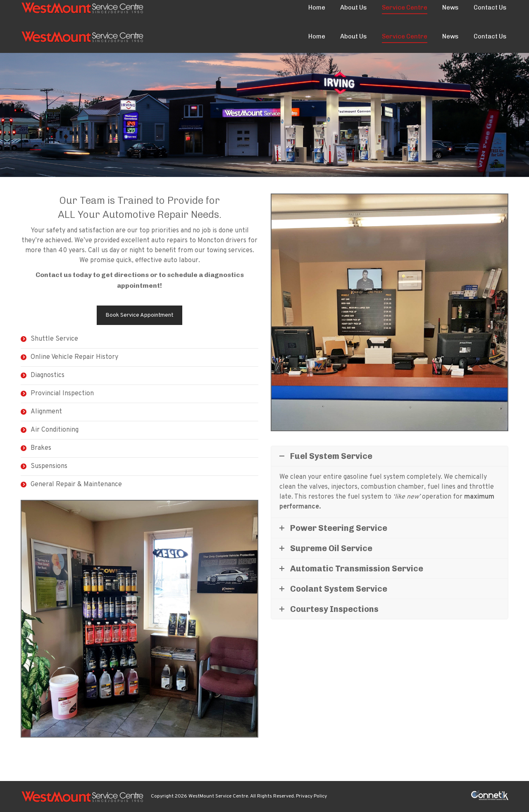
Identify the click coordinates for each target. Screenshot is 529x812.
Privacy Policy (311, 796)
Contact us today (64, 275)
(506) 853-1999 (44, 10)
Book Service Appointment (139, 315)
